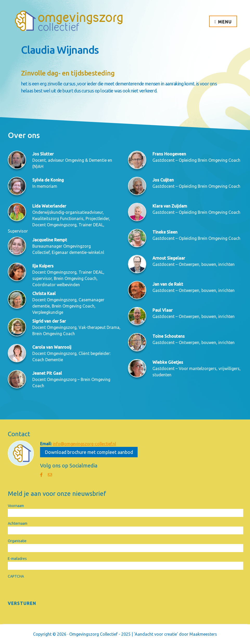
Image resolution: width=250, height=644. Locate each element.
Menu (225, 22)
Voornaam (16, 506)
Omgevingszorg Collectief (69, 21)
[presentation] (47, 590)
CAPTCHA (16, 576)
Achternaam (18, 523)
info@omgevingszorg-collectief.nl (84, 444)
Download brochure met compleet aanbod (89, 452)
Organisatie (17, 541)
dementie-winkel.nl (87, 252)
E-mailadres (17, 559)
